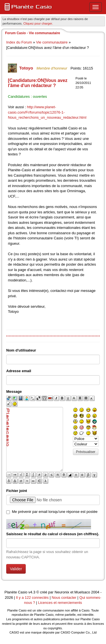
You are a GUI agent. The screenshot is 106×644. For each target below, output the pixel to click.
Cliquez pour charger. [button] (38, 23)
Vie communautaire (52, 42)
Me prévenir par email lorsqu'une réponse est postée (55, 512)
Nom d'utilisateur (21, 350)
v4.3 (32, 592)
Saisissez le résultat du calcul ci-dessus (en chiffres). (53, 534)
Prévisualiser (86, 452)
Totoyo (27, 68)
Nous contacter (64, 598)
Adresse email (19, 371)
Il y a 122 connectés (33, 598)
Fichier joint (17, 491)
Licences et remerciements (60, 603)
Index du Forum (19, 42)
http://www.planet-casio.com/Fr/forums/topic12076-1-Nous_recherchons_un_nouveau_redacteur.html (47, 112)
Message (14, 392)
